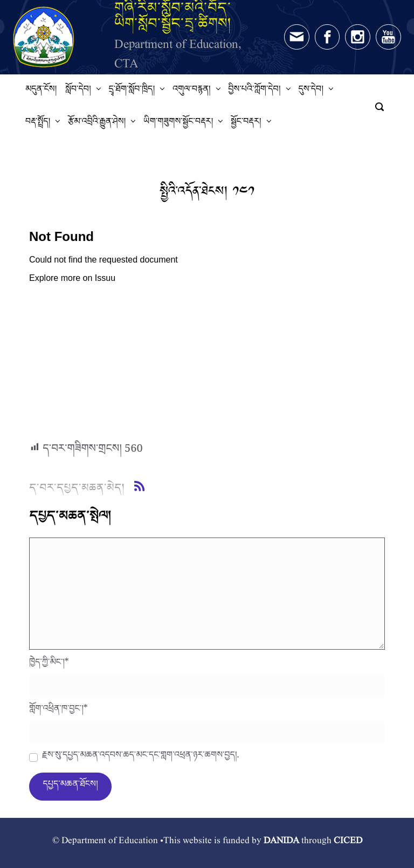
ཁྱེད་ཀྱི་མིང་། (49, 665)
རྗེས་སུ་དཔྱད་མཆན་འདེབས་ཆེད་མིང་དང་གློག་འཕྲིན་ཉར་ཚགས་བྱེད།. (140, 757)
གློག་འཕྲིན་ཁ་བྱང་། (58, 711)
